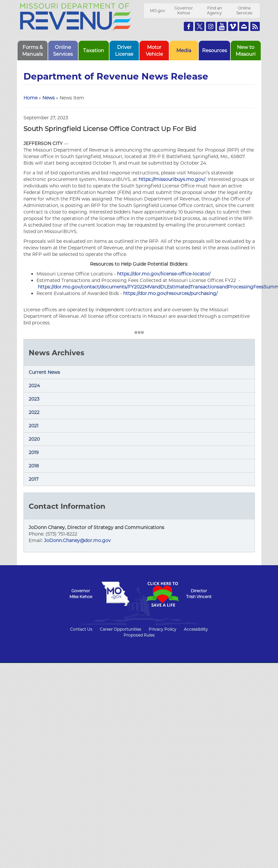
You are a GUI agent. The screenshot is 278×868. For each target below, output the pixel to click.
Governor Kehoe (184, 10)
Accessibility (196, 629)
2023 (34, 399)
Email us (244, 26)
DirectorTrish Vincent (199, 594)
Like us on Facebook (189, 26)
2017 (34, 479)
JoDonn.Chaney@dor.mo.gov (77, 540)
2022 (34, 412)
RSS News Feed (255, 26)
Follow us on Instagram (211, 26)
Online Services (244, 10)
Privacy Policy (162, 629)
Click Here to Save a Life (163, 594)
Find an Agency (214, 10)
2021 (34, 426)
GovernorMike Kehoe (81, 594)
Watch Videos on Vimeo (233, 26)
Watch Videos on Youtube (222, 26)
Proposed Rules (139, 635)
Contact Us (81, 629)
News (49, 98)
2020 (34, 439)
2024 (34, 386)
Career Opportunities (120, 629)
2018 (34, 466)
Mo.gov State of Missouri (116, 594)
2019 (34, 452)
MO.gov (158, 11)
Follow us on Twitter (200, 26)
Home (30, 98)
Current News (44, 372)
